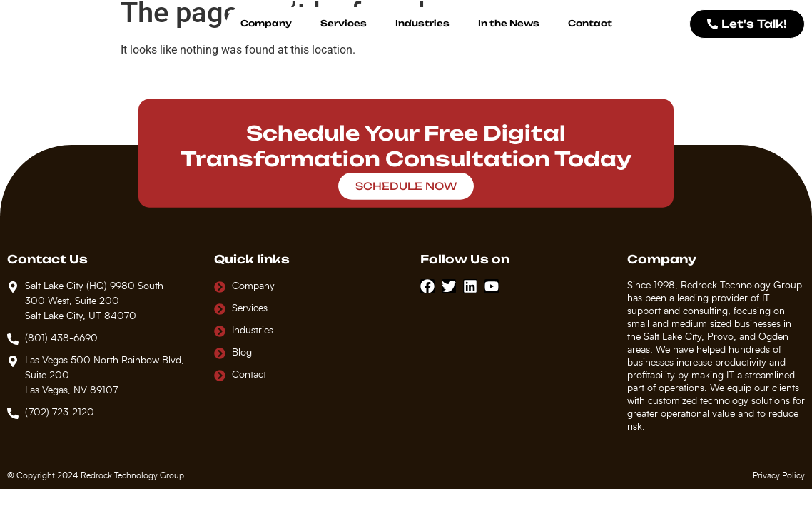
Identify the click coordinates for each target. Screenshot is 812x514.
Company (266, 23)
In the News (509, 23)
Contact (590, 23)
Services (344, 23)
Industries (422, 23)
